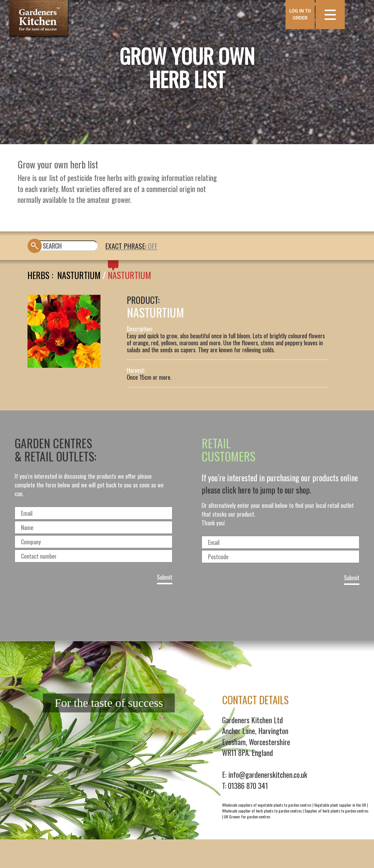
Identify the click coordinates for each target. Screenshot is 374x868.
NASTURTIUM (129, 275)
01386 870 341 (248, 786)
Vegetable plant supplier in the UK (340, 805)
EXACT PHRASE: (127, 246)
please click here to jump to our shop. (256, 490)
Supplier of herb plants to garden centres (336, 811)
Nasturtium (79, 275)
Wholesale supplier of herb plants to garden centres (262, 811)
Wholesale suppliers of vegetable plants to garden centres (267, 805)
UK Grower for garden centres (247, 816)
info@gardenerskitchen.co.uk (268, 774)
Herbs (38, 275)
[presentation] (187, 611)
